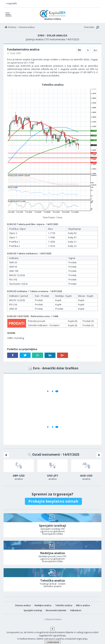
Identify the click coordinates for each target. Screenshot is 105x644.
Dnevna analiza (23, 605)
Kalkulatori (76, 610)
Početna (12, 27)
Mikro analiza (83, 605)
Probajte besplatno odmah (53, 501)
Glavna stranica (53, 619)
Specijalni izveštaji (33, 610)
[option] (19, 471)
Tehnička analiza (64, 605)
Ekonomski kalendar (56, 610)
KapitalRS (12, 3)
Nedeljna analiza (43, 605)
